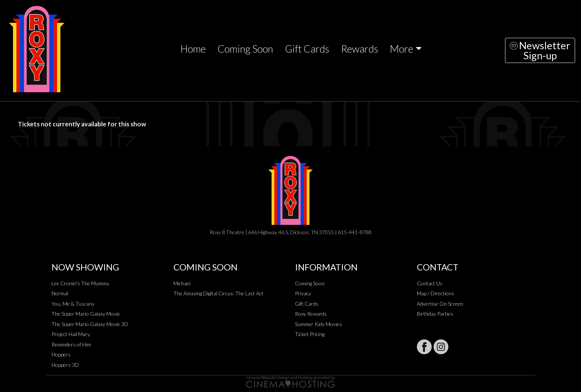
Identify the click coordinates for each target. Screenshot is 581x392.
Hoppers (61, 354)
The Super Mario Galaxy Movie (86, 314)
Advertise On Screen (440, 304)
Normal (60, 293)
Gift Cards (307, 49)
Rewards (359, 49)
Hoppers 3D (65, 365)
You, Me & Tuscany (73, 304)
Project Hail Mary (71, 334)
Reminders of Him (71, 344)
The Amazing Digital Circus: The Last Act (218, 293)
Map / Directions (436, 293)
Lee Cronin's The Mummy (80, 283)
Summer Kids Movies (318, 324)
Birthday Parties (435, 314)
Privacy (303, 293)
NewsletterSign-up (540, 50)
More (401, 49)
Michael (182, 283)
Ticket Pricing (310, 334)
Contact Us (430, 283)
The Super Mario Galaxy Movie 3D (90, 324)
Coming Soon (245, 49)
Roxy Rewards (311, 314)
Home (193, 49)
